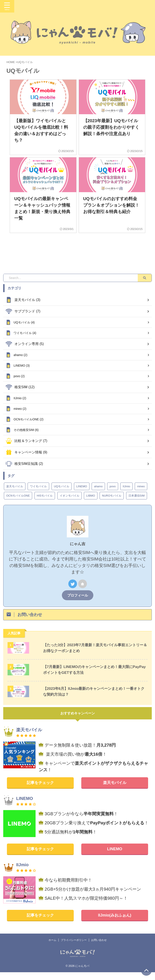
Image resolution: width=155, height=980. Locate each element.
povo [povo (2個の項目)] (113, 494)
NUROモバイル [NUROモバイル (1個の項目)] (112, 503)
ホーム (52, 948)
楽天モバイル (115, 790)
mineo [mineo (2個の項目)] (141, 494)
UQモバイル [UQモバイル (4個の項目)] (62, 494)
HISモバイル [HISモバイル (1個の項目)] (45, 503)
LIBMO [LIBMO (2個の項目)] (91, 503)
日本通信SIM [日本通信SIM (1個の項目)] (137, 503)
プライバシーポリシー (74, 948)
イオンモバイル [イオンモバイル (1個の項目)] (70, 503)
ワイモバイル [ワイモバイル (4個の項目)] (38, 494)
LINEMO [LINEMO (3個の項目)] (82, 494)
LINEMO (115, 857)
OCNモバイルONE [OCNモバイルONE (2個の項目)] (18, 503)
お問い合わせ (99, 948)
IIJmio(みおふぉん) (115, 923)
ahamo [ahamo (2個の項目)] (98, 494)
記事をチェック (40, 790)
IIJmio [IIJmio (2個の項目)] (126, 494)
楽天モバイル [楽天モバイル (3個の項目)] (15, 494)
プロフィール (78, 603)
